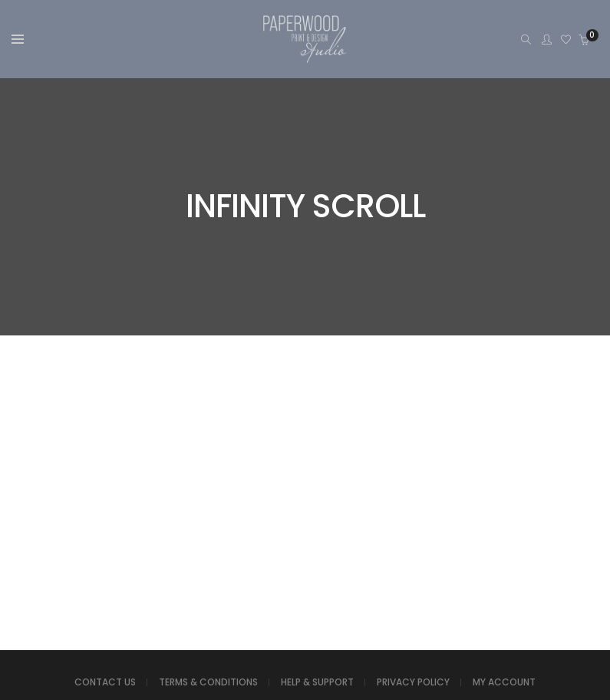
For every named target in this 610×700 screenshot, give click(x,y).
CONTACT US (105, 682)
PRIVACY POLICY (413, 682)
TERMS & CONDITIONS (208, 682)
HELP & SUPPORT (317, 682)
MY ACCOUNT (504, 682)
